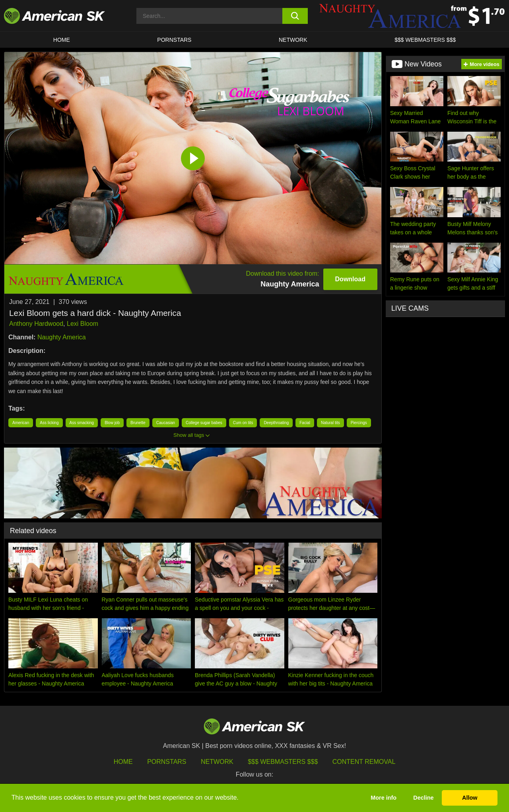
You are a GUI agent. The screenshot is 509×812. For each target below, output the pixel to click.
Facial (305, 423)
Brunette (138, 423)
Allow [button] (470, 798)
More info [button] (384, 798)
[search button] (295, 16)
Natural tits (330, 423)
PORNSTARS (174, 40)
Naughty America (62, 337)
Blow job (112, 423)
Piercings (359, 423)
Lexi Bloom (83, 324)
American (21, 423)
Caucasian (166, 423)
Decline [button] (423, 798)
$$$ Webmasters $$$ (283, 762)
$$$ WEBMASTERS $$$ (425, 40)
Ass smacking (82, 423)
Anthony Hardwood (36, 324)
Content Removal (364, 762)
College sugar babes (204, 423)
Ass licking (49, 423)
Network (293, 40)
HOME (62, 40)
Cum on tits (243, 423)
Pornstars (167, 762)
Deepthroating (276, 423)
